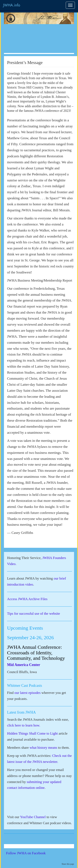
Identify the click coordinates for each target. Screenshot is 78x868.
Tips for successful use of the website (33, 614)
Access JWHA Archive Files (27, 599)
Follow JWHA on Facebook (32, 853)
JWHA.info (12, 5)
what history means (43, 748)
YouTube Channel (33, 817)
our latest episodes (27, 693)
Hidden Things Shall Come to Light (32, 733)
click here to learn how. (24, 725)
